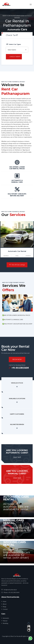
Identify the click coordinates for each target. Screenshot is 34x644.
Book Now (17, 359)
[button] (17, 50)
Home (4, 601)
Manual (5, 621)
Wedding (5, 623)
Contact (5, 609)
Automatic (6, 618)
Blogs (4, 607)
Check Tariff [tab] (12, 35)
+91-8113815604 (19, 368)
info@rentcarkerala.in (10, 590)
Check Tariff (15, 57)
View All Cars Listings (17, 265)
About (5, 604)
